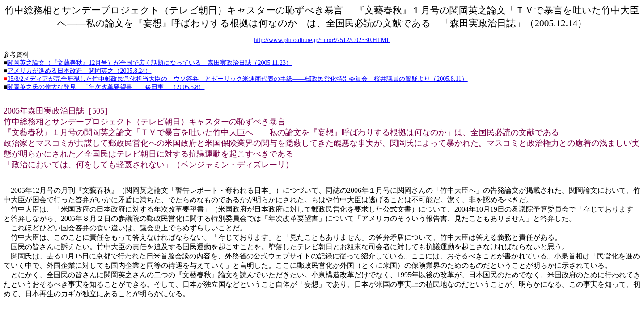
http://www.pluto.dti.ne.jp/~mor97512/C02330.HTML (322, 40)
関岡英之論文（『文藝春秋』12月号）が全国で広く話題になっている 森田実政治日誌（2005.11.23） (149, 63)
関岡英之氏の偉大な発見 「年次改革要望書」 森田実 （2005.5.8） (106, 87)
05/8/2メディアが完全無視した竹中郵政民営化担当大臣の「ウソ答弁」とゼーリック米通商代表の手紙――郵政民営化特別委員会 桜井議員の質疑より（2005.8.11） (237, 79)
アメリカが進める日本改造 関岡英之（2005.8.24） (79, 71)
